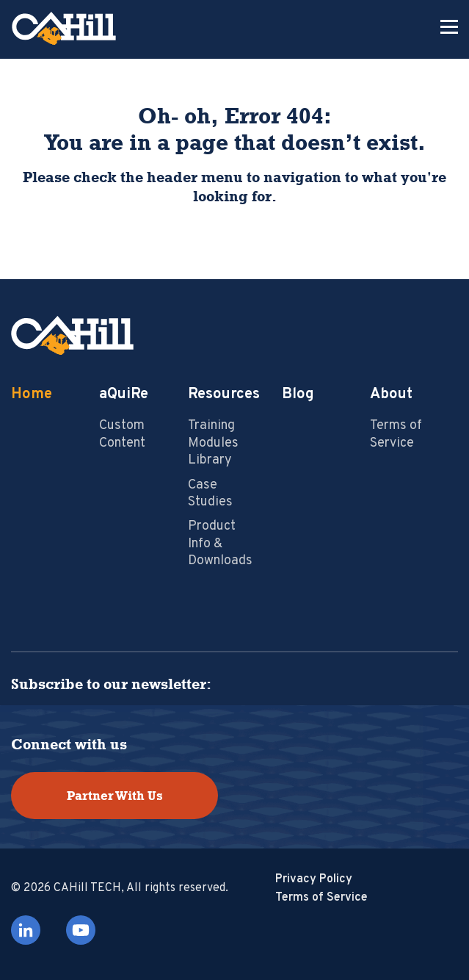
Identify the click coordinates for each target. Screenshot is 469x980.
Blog (298, 394)
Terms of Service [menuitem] (321, 898)
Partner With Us (115, 796)
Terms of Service (396, 434)
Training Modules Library (213, 443)
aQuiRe (124, 394)
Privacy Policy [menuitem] (314, 879)
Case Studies (210, 494)
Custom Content (122, 434)
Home (32, 394)
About (391, 394)
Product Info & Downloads (220, 544)
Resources (224, 394)
